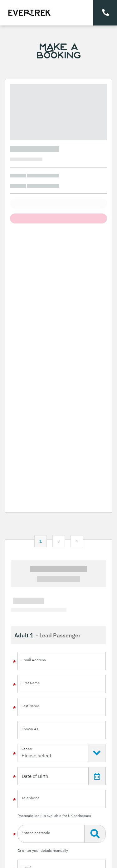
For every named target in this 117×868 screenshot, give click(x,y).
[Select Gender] (62, 753)
